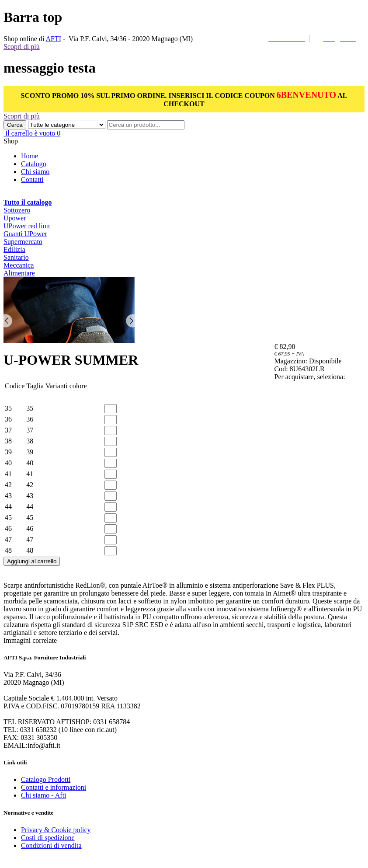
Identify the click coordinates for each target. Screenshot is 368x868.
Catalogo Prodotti (46, 779)
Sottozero (17, 210)
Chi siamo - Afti (44, 795)
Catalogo (34, 164)
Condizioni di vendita (51, 845)
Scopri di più (22, 47)
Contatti (32, 180)
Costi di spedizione (48, 838)
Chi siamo (35, 172)
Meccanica (19, 265)
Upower (15, 218)
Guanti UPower (25, 234)
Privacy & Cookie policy (56, 830)
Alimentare (19, 273)
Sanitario (16, 257)
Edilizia (14, 249)
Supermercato (23, 242)
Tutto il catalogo (28, 202)
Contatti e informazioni (54, 787)
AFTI (53, 39)
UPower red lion (27, 226)
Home (30, 156)
